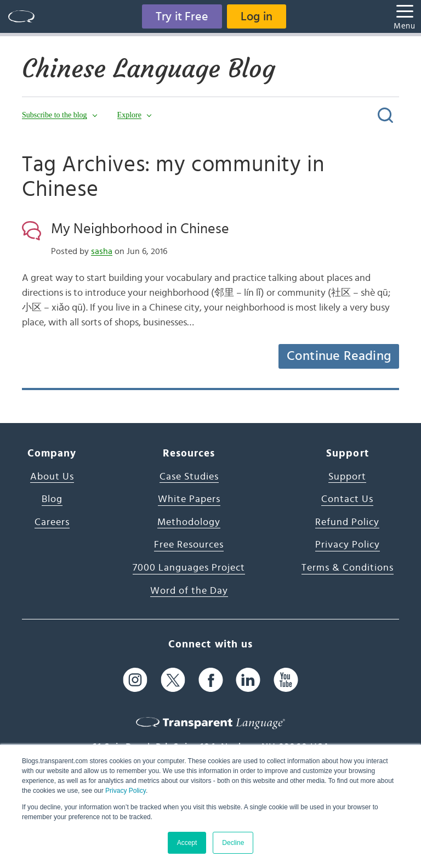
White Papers (189, 499)
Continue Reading (339, 356)
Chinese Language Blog (149, 69)
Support (347, 477)
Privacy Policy (126, 791)
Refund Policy (347, 522)
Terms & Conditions (348, 568)
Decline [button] (233, 843)
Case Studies (189, 477)
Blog (52, 499)
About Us (52, 477)
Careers (52, 522)
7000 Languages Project (189, 568)
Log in (257, 16)
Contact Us (347, 499)
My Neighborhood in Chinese (140, 229)
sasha (102, 251)
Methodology (189, 522)
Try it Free (182, 16)
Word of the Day (189, 591)
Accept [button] (187, 843)
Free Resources (189, 545)
